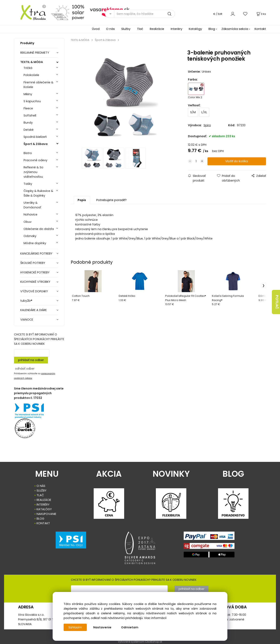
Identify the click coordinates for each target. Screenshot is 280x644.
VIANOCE (27, 320)
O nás (110, 29)
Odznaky (30, 236)
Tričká (28, 68)
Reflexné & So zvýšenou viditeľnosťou (33, 172)
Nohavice (30, 214)
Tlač (140, 29)
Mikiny (28, 94)
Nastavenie (102, 627)
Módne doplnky (35, 243)
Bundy (28, 123)
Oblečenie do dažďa (39, 229)
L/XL (204, 112)
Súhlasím (75, 627)
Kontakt (260, 29)
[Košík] (261, 14)
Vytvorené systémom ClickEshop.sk (140, 642)
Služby (126, 29)
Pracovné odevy (35, 160)
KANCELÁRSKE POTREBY (36, 253)
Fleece (28, 108)
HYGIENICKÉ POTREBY (35, 272)
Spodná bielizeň (35, 137)
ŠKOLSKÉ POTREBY (33, 263)
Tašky (28, 184)
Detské (29, 130)
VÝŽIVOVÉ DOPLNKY (34, 291)
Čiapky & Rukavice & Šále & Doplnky (38, 193)
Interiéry (176, 29)
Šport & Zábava (36, 144)
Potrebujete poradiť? (111, 200)
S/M (193, 112)
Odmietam (130, 627)
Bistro (28, 153)
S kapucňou (32, 101)
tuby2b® (26, 301)
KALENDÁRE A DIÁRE (34, 310)
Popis (82, 200)
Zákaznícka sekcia (235, 29)
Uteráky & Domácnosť (32, 205)
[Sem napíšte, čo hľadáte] (144, 14)
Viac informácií (155, 618)
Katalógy (195, 29)
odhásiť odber (25, 369)
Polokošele (31, 75)
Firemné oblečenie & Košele (39, 85)
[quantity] (196, 161)
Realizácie (157, 29)
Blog (212, 29)
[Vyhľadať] (110, 14)
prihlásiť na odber (31, 360)
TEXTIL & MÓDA (32, 62)
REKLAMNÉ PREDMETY (35, 53)
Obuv (28, 222)
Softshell (30, 115)
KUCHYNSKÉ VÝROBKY (35, 282)
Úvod (96, 29)
